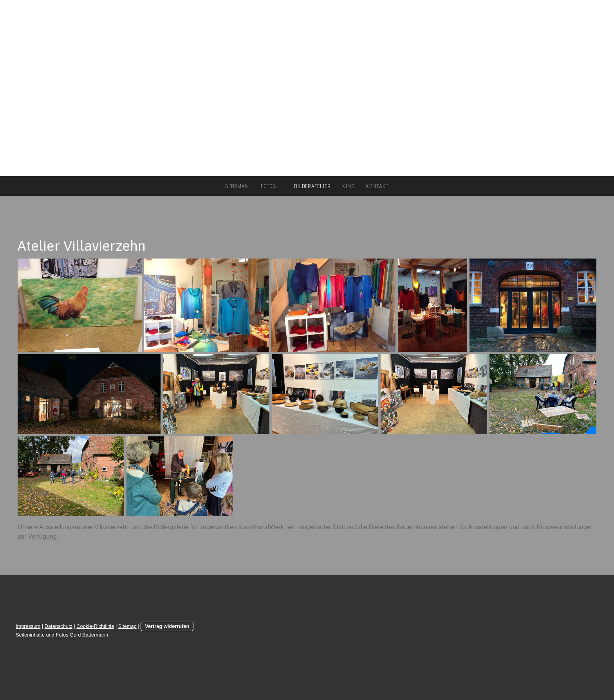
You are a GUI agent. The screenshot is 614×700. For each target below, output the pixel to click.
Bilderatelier (313, 186)
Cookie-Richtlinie (95, 626)
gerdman (237, 186)
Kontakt (378, 186)
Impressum (28, 626)
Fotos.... (272, 186)
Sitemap (127, 626)
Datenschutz (59, 626)
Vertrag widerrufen (167, 626)
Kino (349, 186)
